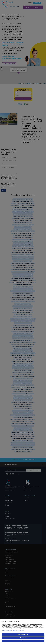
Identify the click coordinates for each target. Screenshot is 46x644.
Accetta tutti (23, 638)
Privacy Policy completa (19, 631)
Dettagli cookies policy (7, 631)
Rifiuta (23, 641)
